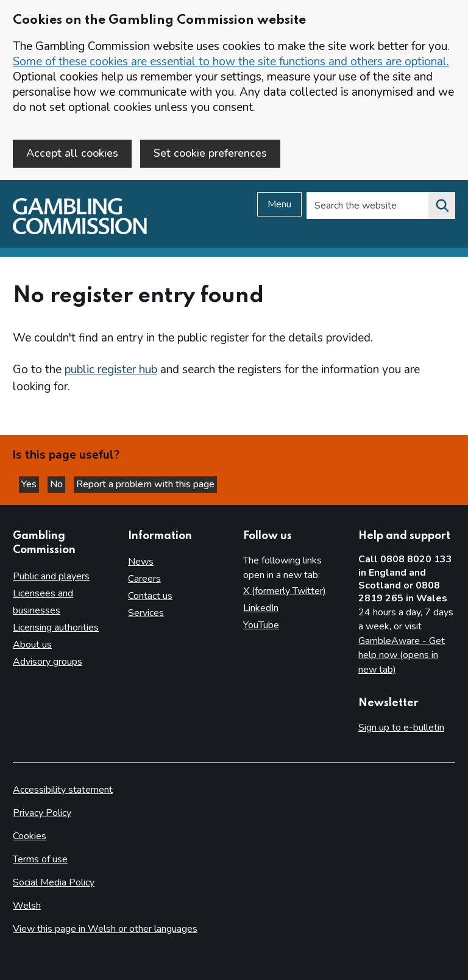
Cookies (30, 836)
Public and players (51, 576)
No (58, 484)
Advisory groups (48, 662)
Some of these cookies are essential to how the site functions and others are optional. (231, 62)
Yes (30, 484)
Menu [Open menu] (279, 204)
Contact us (150, 596)
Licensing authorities (56, 628)
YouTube (261, 625)
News (141, 562)
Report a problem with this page (145, 484)
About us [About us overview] (32, 645)
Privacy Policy (42, 813)
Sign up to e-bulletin (401, 728)
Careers (144, 579)
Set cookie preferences (210, 153)
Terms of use (40, 859)
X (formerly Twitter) (285, 591)
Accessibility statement (63, 790)
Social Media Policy (54, 882)
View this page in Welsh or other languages (105, 929)
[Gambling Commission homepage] (80, 231)
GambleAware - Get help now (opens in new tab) (402, 655)
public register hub (111, 370)
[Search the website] (442, 206)
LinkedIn (261, 608)
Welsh (27, 906)
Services (146, 613)
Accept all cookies (72, 153)
